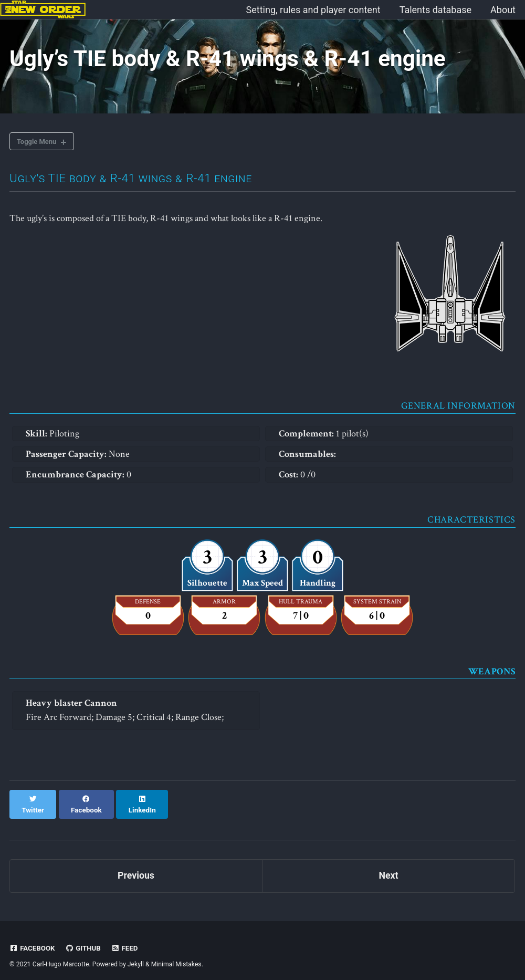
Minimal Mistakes (177, 956)
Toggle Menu (38, 143)
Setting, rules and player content (313, 10)
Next (388, 867)
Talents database (435, 10)
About (503, 10)
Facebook (33, 940)
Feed (125, 940)
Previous (136, 867)
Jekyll (136, 956)
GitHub (84, 940)
